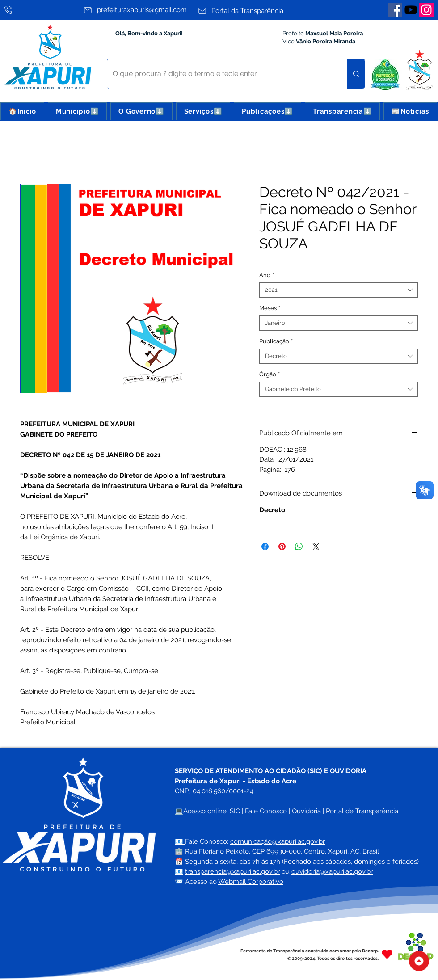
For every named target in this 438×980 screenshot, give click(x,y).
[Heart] (387, 954)
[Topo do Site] (419, 961)
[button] (77, 111)
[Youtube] (411, 10)
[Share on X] (316, 547)
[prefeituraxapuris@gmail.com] (138, 10)
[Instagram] (426, 10)
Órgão (270, 374)
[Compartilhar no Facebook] (265, 547)
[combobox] (339, 290)
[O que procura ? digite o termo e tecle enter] (221, 74)
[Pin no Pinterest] (282, 547)
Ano (267, 275)
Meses (270, 308)
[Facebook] (395, 10)
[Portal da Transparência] (253, 11)
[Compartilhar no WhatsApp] (299, 547)
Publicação (276, 341)
